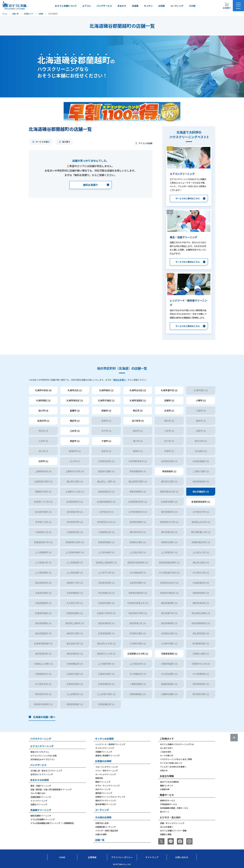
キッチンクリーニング (105, 748)
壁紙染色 (99, 778)
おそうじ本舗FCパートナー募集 (173, 831)
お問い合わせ (182, 857)
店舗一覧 (100, 840)
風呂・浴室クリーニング (41, 786)
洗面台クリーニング (39, 804)
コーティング (177, 6)
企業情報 (92, 857)
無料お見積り (120, 380)
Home (62, 857)
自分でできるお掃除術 (169, 782)
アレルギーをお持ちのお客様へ (173, 767)
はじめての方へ (167, 748)
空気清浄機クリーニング (106, 804)
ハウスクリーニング (41, 739)
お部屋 (162, 6)
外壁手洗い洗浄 (102, 823)
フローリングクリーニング (107, 767)
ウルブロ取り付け (38, 793)
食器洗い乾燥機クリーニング (108, 755)
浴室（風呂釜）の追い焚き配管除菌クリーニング (51, 789)
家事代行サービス (168, 800)
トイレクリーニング (39, 801)
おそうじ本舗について (66, 6)
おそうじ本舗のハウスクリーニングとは (177, 744)
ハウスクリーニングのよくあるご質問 (176, 759)
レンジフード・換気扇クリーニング (110, 744)
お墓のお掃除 (101, 834)
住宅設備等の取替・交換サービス (174, 808)
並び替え (66, 142)
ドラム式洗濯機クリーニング (43, 819)
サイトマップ (152, 857)
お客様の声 (165, 789)
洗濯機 (135, 6)
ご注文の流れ (166, 752)
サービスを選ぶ (43, 142)
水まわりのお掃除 (40, 780)
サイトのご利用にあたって (171, 763)
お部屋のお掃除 (103, 761)
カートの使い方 (167, 755)
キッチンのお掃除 (104, 739)
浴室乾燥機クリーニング (41, 797)
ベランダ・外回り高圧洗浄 (107, 831)
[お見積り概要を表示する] (227, 6)
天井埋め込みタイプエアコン (43, 759)
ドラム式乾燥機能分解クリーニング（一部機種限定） (53, 823)
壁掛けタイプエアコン (40, 752)
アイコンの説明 (145, 143)
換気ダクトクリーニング (106, 800)
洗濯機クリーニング (41, 810)
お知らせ (164, 770)
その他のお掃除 (103, 817)
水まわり (122, 6)
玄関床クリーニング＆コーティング (110, 797)
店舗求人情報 (166, 834)
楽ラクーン (165, 812)
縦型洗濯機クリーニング (41, 816)
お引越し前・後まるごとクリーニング (46, 771)
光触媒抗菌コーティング (106, 827)
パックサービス (104, 6)
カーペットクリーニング (106, 774)
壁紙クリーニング (103, 782)
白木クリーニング (103, 789)
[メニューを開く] (238, 6)
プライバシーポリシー (122, 857)
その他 (192, 6)
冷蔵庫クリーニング (104, 752)
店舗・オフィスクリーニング (172, 823)
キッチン (148, 6)
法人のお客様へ (167, 827)
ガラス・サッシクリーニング (108, 786)
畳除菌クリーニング (104, 793)
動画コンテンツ (167, 786)
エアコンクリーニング (42, 746)
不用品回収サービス (169, 804)
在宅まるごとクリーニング (42, 774)
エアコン (87, 6)
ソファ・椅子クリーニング (107, 771)
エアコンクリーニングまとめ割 (44, 756)
